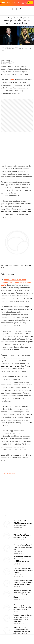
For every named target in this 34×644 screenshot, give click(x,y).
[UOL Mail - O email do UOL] (23, 3)
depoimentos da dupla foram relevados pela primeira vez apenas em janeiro (16, 282)
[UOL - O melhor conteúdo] (3, 3)
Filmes (17, 9)
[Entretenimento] (12, 3)
